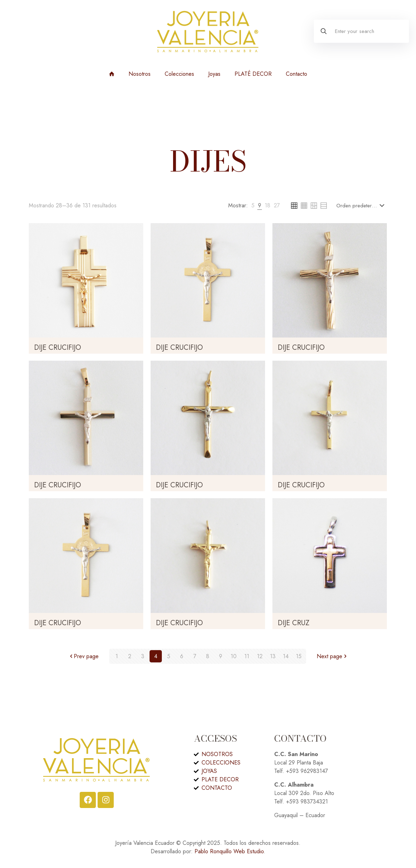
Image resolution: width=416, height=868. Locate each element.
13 (273, 656)
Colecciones (179, 74)
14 (286, 656)
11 (247, 656)
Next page (332, 656)
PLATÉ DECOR (253, 74)
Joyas (214, 74)
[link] (253, 206)
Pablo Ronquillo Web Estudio (229, 851)
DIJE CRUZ (293, 623)
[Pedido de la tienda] (362, 206)
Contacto (296, 74)
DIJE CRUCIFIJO (58, 348)
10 (234, 656)
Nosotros (140, 74)
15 (299, 656)
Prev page (83, 656)
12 (260, 656)
